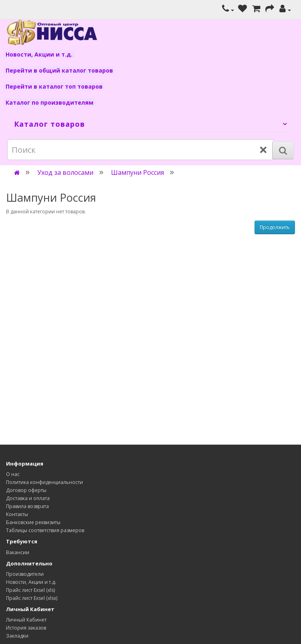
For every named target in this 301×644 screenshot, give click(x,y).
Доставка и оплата (28, 498)
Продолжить (275, 227)
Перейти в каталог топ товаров (54, 86)
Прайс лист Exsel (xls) (30, 590)
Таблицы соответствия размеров (45, 530)
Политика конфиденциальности (44, 482)
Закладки (17, 636)
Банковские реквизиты (33, 522)
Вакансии (18, 552)
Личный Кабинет (26, 620)
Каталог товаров (49, 124)
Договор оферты (26, 490)
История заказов (26, 628)
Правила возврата (27, 506)
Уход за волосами (65, 172)
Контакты (17, 514)
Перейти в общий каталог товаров (59, 70)
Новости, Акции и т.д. (39, 54)
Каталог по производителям (49, 102)
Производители (25, 574)
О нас (13, 474)
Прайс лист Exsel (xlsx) (32, 598)
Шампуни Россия (137, 172)
